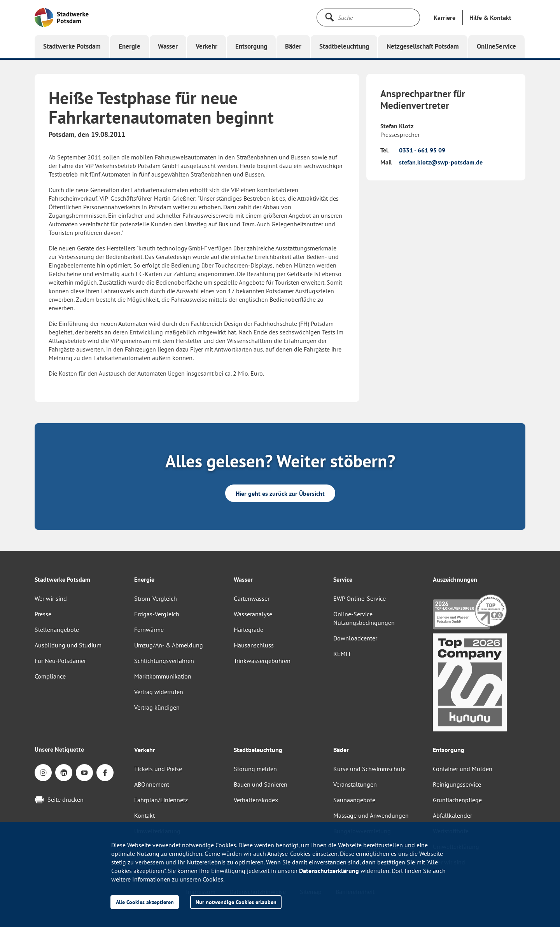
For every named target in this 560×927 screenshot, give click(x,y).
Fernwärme (149, 630)
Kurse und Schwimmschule (369, 769)
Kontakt (144, 815)
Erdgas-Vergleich (157, 614)
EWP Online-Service (360, 598)
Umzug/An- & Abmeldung (169, 645)
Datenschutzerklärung (329, 871)
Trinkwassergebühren (262, 661)
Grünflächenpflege (457, 800)
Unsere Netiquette (59, 749)
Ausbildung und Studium (68, 645)
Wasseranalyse (253, 614)
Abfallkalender (452, 815)
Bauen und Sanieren (261, 784)
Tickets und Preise (158, 769)
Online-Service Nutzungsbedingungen (364, 618)
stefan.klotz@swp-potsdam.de (441, 162)
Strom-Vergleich (156, 598)
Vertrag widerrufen (159, 692)
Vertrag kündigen (157, 707)
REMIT (342, 654)
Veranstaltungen (355, 784)
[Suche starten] (329, 17)
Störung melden (255, 769)
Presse (43, 614)
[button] (490, 17)
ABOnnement (152, 784)
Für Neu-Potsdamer (60, 661)
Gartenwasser (252, 598)
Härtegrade (248, 630)
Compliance (50, 676)
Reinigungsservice (457, 784)
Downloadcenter (355, 638)
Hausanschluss (254, 645)
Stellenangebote (57, 630)
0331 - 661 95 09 (422, 150)
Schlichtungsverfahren (164, 661)
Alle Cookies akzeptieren (145, 902)
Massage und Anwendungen (371, 815)
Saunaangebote (354, 800)
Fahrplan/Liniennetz (161, 800)
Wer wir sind (51, 598)
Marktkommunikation (163, 676)
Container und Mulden (463, 769)
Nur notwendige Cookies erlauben (236, 902)
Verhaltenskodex (256, 800)
